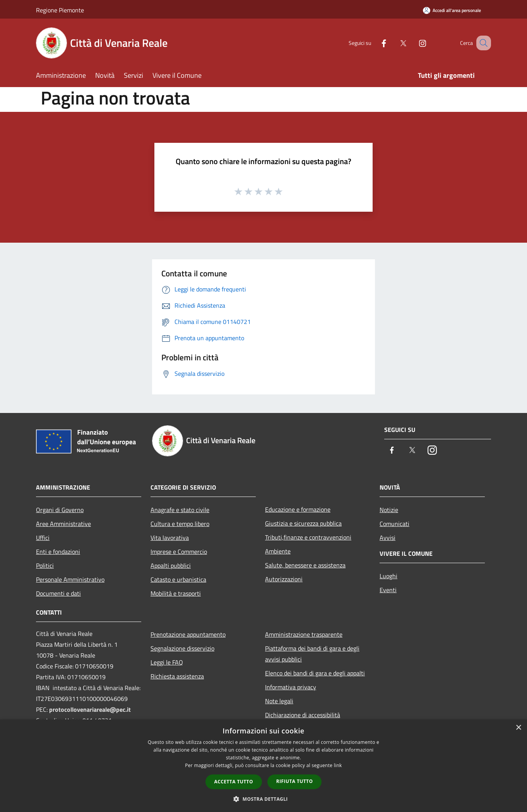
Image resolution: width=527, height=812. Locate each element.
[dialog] (263, 766)
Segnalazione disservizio (182, 648)
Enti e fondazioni (58, 552)
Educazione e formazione (298, 509)
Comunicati (394, 524)
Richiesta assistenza (177, 676)
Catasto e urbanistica (178, 579)
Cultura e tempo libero (180, 524)
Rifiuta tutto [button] (295, 781)
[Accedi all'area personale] (452, 10)
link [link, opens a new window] (338, 765)
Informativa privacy (291, 687)
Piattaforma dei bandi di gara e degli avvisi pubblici (312, 654)
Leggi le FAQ (167, 662)
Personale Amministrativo (70, 579)
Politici (45, 565)
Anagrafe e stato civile (180, 510)
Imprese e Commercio (179, 552)
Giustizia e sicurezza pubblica (303, 523)
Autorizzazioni (284, 579)
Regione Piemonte (60, 10)
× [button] (518, 728)
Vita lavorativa (170, 538)
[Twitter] (394, 43)
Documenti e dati (58, 593)
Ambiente (278, 551)
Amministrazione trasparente (304, 634)
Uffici (43, 538)
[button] (263, 799)
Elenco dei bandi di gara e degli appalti (315, 673)
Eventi (388, 590)
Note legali (279, 701)
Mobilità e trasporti (176, 593)
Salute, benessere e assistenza (305, 565)
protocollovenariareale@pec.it (90, 709)
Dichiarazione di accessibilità (303, 715)
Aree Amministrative (63, 524)
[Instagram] (413, 43)
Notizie (389, 510)
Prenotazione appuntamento (188, 634)
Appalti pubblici (171, 565)
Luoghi (388, 576)
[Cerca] (482, 43)
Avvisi (388, 538)
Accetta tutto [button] (234, 782)
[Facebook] (374, 43)
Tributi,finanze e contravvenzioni (308, 537)
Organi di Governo (60, 510)
